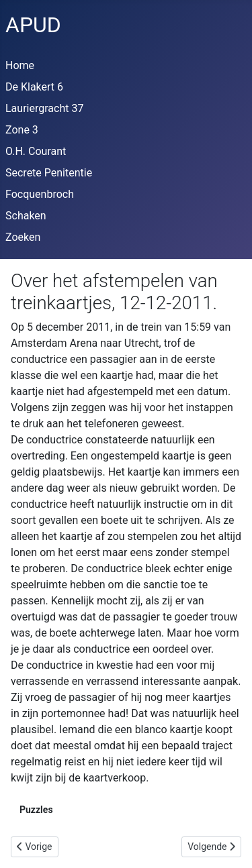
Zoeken (23, 237)
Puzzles (36, 810)
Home (20, 65)
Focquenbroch (40, 194)
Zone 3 (22, 130)
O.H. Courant (36, 151)
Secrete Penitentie (49, 173)
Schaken (26, 216)
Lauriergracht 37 (44, 108)
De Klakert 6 (34, 87)
